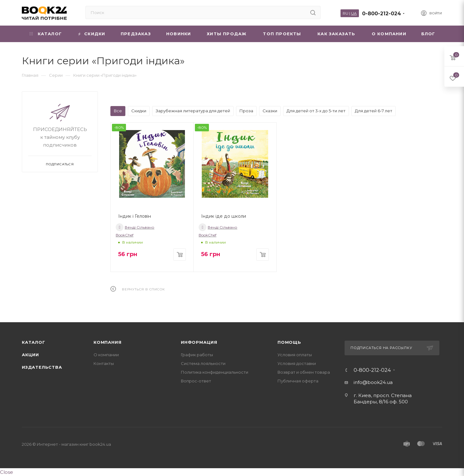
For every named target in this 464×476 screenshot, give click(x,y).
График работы (197, 355)
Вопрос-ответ (196, 381)
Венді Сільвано (135, 227)
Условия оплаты (295, 355)
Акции (30, 355)
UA (354, 13)
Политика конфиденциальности (215, 372)
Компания (107, 342)
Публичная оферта (298, 381)
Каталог (34, 342)
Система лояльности (203, 363)
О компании (106, 355)
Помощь (289, 342)
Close (7, 472)
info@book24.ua (373, 382)
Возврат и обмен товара (304, 372)
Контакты (104, 363)
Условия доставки (297, 363)
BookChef (125, 235)
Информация (199, 342)
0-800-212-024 (382, 14)
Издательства (42, 367)
